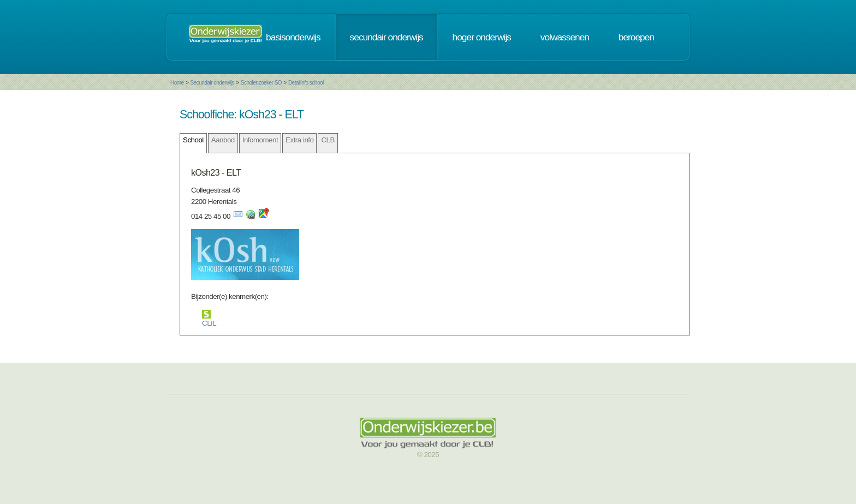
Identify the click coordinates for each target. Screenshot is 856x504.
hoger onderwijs (482, 37)
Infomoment (260, 140)
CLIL (209, 323)
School (193, 140)
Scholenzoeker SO (261, 83)
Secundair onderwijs (212, 83)
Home (177, 83)
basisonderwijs (293, 37)
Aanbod (223, 140)
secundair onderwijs (387, 37)
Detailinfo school (306, 83)
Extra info (299, 140)
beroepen (636, 37)
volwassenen (565, 37)
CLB (328, 140)
